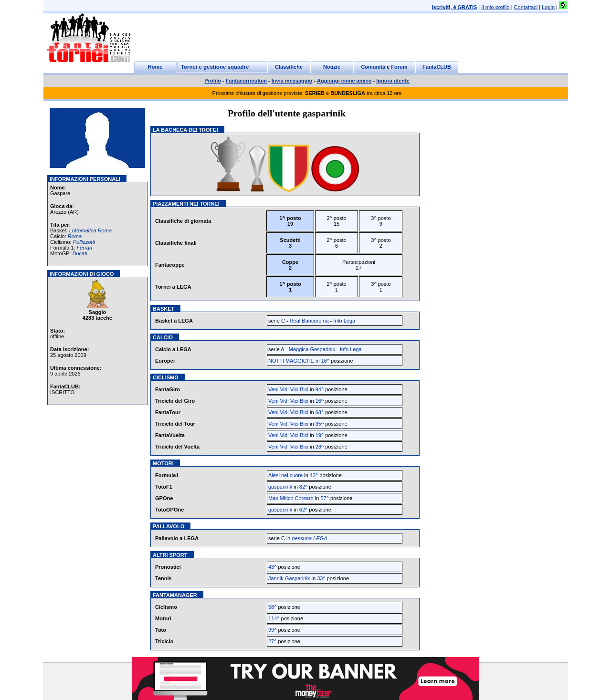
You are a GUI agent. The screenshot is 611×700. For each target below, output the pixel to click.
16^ (325, 361)
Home (155, 67)
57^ (324, 498)
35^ (320, 424)
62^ (303, 510)
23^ (320, 447)
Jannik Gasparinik (289, 578)
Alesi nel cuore (285, 475)
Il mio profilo (495, 7)
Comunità (373, 67)
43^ (314, 475)
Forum (399, 67)
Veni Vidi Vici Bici (288, 389)
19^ (320, 435)
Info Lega (344, 321)
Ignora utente (393, 81)
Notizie (332, 67)
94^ (320, 389)
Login (548, 7)
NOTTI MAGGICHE (291, 361)
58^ (272, 607)
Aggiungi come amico (344, 81)
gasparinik (280, 487)
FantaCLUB (437, 67)
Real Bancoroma (309, 321)
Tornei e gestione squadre (215, 67)
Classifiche (289, 67)
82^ (303, 487)
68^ (320, 412)
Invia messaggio (292, 81)
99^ (272, 630)
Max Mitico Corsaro (291, 498)
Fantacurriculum (246, 81)
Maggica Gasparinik (312, 349)
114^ (274, 618)
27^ (272, 641)
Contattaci (526, 7)
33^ (321, 578)
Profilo (213, 81)
